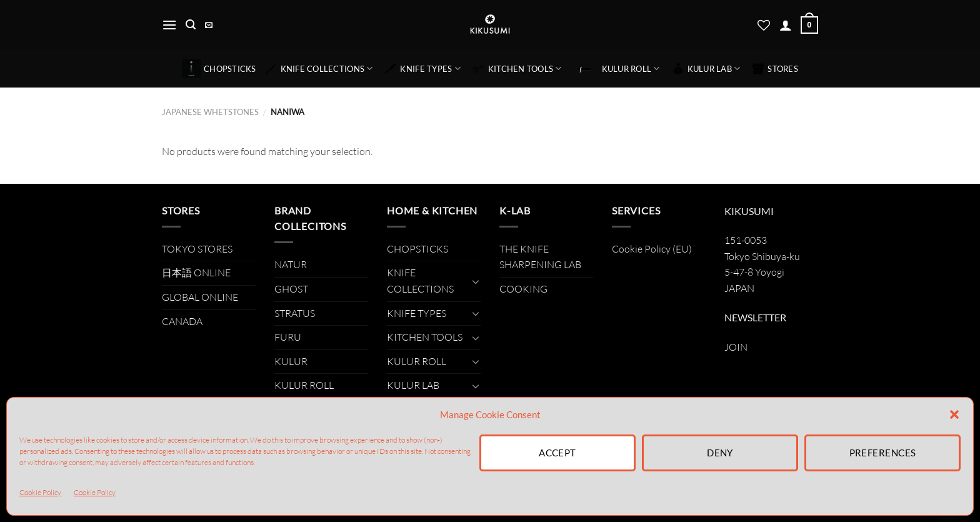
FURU (288, 337)
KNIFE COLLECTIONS (319, 69)
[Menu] (169, 25)
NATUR (291, 264)
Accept (557, 453)
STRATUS (295, 313)
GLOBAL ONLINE (200, 297)
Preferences (883, 453)
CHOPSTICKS (219, 69)
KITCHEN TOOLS (517, 69)
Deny (720, 453)
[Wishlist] (764, 25)
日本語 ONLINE (196, 273)
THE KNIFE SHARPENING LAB (540, 257)
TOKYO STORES (197, 249)
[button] (954, 414)
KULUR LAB (706, 69)
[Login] (786, 25)
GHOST (291, 289)
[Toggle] (476, 281)
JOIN (736, 347)
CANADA (182, 321)
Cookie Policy (40, 492)
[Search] (191, 25)
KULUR (291, 361)
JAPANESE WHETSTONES (210, 112)
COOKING (523, 289)
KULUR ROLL (617, 69)
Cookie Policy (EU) (652, 249)
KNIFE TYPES (422, 69)
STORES (775, 69)
